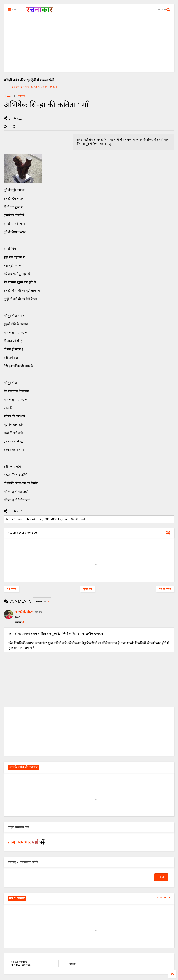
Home (8, 96)
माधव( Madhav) (24, 612)
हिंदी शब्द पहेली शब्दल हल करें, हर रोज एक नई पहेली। (34, 87)
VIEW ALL (164, 898)
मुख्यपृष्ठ (88, 589)
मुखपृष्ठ (72, 964)
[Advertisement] (89, 45)
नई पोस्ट (12, 589)
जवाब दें (20, 622)
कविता (21, 96)
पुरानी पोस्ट (165, 589)
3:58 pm (38, 612)
